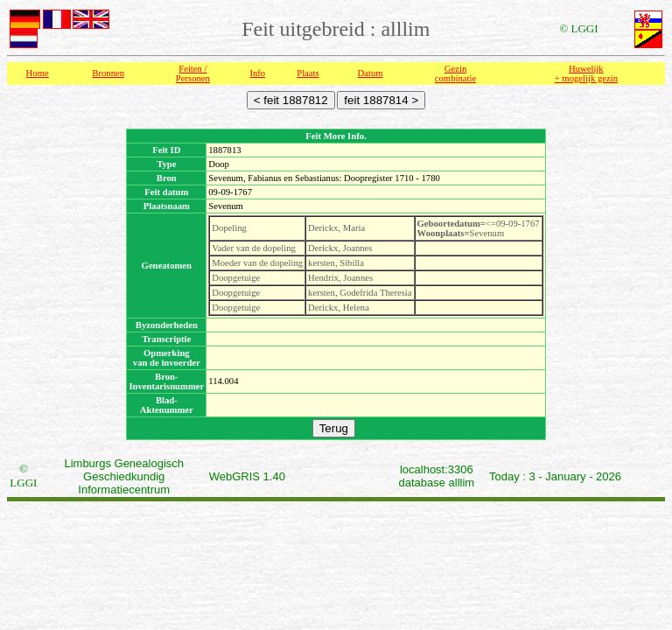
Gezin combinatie (455, 73)
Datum (371, 73)
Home (38, 73)
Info (257, 73)
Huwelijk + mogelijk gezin (586, 73)
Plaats (308, 73)
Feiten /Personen (193, 73)
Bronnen (108, 73)
